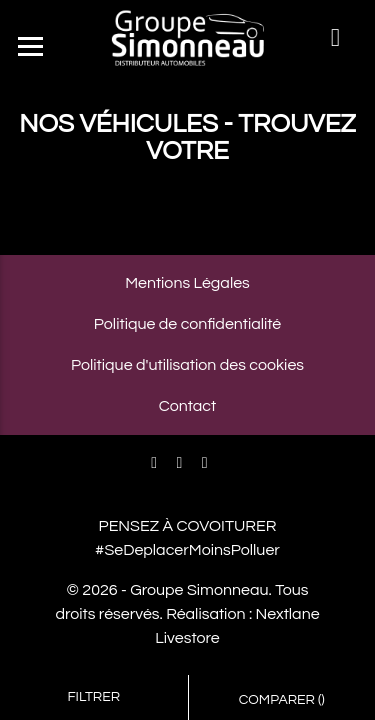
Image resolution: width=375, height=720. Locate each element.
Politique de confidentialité (187, 324)
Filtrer (93, 697)
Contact (187, 406)
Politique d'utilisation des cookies (187, 365)
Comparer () (282, 700)
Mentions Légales (187, 283)
